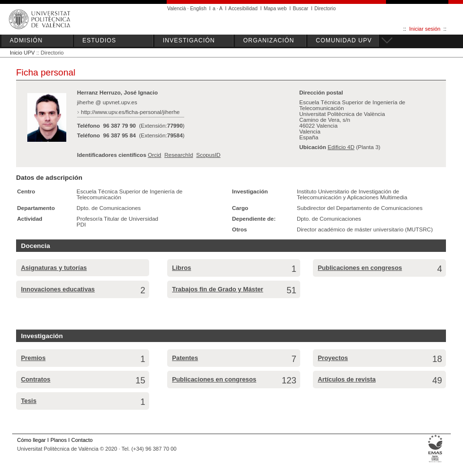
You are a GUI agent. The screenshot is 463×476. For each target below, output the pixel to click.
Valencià (177, 9)
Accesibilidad (243, 9)
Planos (58, 440)
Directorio (325, 9)
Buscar (301, 9)
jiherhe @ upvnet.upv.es (107, 102)
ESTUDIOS (99, 40)
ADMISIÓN (26, 40)
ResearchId (179, 155)
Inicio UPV (22, 53)
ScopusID (208, 155)
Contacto (82, 440)
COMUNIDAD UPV (344, 40)
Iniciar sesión (425, 29)
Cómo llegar (31, 440)
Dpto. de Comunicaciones (109, 208)
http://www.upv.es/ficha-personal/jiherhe (130, 112)
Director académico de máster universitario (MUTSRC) (365, 229)
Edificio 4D (341, 147)
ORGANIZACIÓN (269, 40)
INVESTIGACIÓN (189, 40)
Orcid (154, 155)
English (198, 9)
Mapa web (275, 9)
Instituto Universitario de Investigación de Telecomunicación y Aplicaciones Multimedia (352, 194)
